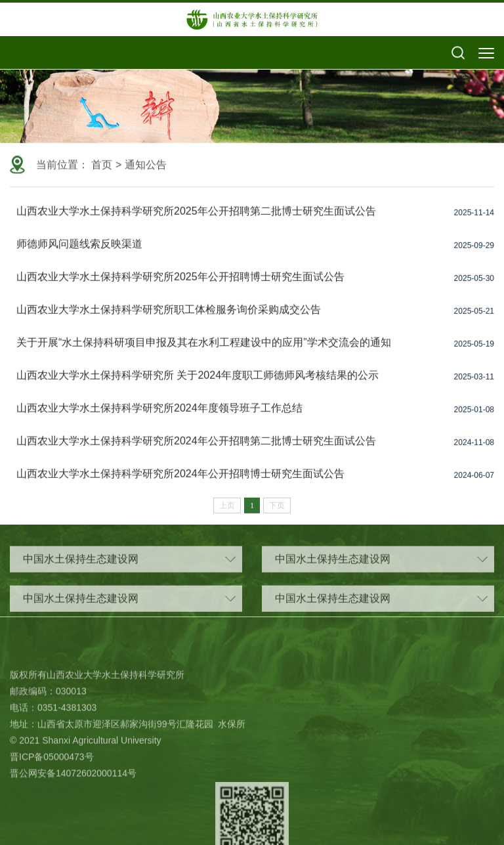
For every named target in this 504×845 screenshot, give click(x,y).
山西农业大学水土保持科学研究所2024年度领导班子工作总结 (159, 415)
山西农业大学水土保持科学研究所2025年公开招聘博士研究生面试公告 (180, 284)
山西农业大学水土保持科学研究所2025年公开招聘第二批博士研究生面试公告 (196, 218)
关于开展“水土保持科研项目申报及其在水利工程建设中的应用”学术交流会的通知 (204, 350)
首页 (102, 166)
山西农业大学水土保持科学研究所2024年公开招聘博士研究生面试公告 (180, 481)
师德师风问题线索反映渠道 (79, 251)
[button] (458, 54)
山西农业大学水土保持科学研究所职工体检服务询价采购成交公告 (169, 317)
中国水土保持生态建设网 (129, 565)
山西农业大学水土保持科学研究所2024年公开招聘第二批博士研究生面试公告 (196, 448)
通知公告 (146, 166)
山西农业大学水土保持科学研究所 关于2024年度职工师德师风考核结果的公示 (198, 382)
